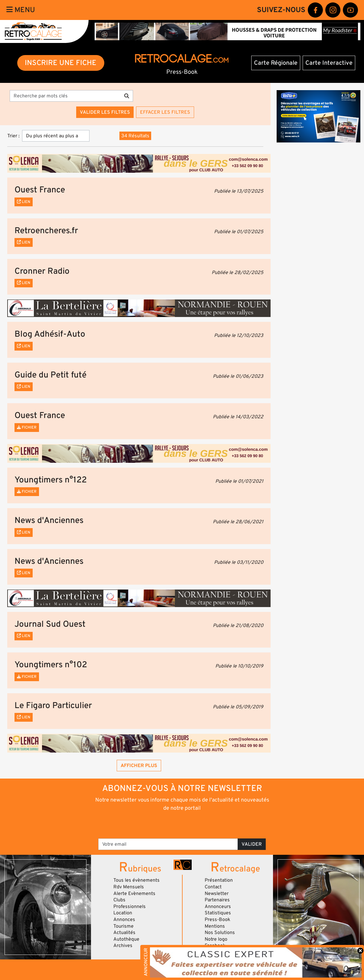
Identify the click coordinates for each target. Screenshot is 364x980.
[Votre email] (168, 844)
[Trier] (56, 136)
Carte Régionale (276, 63)
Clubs (119, 900)
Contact (213, 887)
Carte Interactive (329, 63)
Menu (21, 10)
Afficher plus (139, 766)
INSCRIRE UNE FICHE (61, 63)
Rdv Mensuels (129, 887)
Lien (24, 202)
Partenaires (217, 900)
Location (123, 913)
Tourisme (123, 926)
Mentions (215, 926)
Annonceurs (218, 906)
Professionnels (130, 906)
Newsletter (217, 893)
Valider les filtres (105, 112)
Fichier (27, 427)
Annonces (124, 920)
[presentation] (174, 825)
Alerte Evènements (134, 893)
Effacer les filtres (165, 112)
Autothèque (126, 939)
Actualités (124, 933)
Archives (123, 946)
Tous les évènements (136, 880)
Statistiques (218, 913)
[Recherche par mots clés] (65, 96)
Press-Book (218, 920)
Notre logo (216, 939)
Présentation (219, 880)
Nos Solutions (220, 933)
